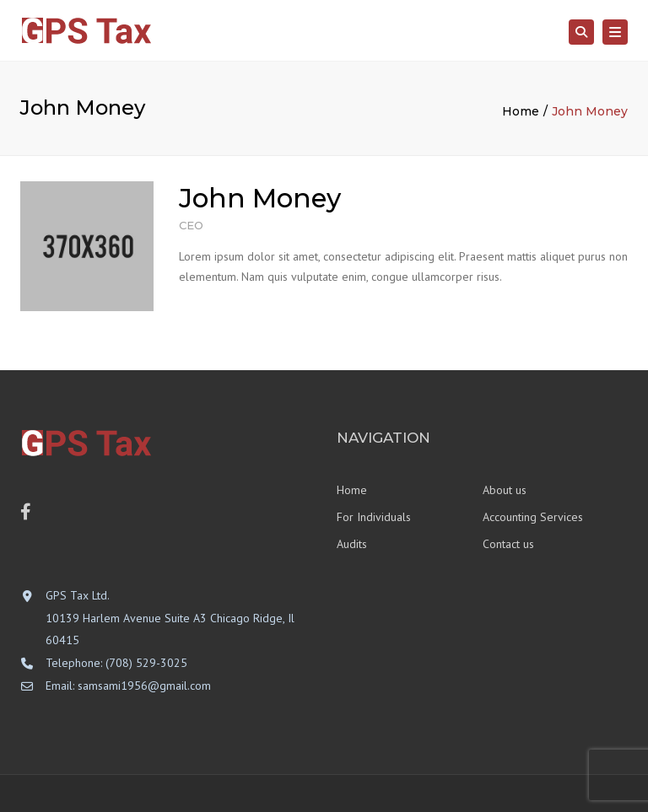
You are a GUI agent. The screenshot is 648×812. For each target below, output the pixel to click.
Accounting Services (533, 517)
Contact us (508, 544)
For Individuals (374, 517)
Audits (352, 544)
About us (505, 490)
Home (521, 111)
